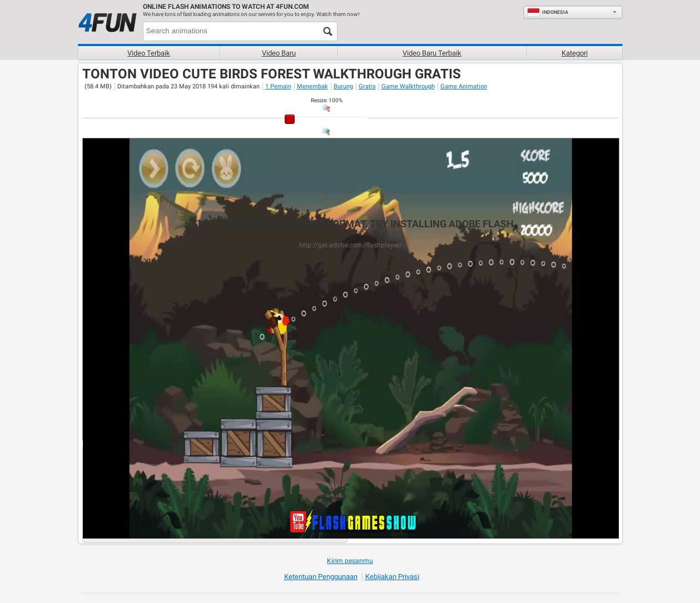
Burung (343, 86)
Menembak (312, 86)
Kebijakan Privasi (392, 577)
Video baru (279, 53)
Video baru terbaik (432, 53)
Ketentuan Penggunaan (321, 577)
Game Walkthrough (408, 86)
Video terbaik (149, 53)
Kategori (575, 53)
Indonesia (548, 12)
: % (327, 100)
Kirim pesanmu (350, 561)
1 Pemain (278, 86)
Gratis (367, 86)
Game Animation (464, 86)
